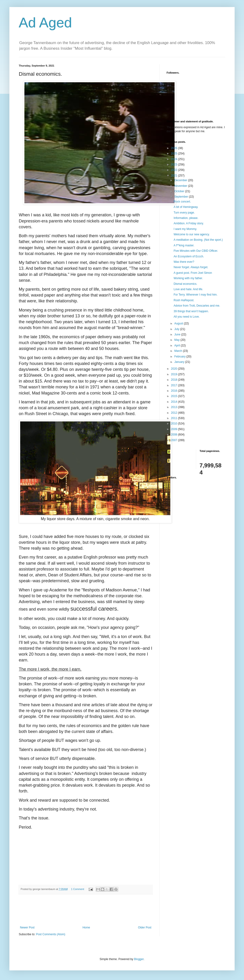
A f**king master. (184, 245)
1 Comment (78, 889)
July (177, 329)
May (177, 340)
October (180, 191)
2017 (175, 385)
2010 (175, 424)
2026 (175, 148)
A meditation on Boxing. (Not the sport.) (198, 240)
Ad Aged (45, 23)
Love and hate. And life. (188, 289)
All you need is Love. (187, 317)
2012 (175, 413)
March (179, 351)
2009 (175, 429)
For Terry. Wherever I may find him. (196, 295)
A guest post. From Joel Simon (193, 273)
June (178, 334)
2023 (175, 165)
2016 (175, 391)
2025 (175, 154)
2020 (175, 369)
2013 (175, 407)
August (179, 323)
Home (86, 927)
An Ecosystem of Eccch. (189, 256)
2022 (175, 170)
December (181, 180)
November (181, 186)
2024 (175, 159)
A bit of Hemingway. (186, 207)
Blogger (139, 959)
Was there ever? (184, 262)
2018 (175, 380)
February (180, 357)
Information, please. (186, 218)
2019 (175, 374)
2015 (175, 396)
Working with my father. (188, 278)
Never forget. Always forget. (191, 267)
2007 (175, 440)
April (177, 345)
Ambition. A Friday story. (189, 223)
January (180, 362)
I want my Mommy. (185, 229)
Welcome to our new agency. (192, 234)
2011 (175, 418)
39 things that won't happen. (191, 311)
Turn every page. (184, 213)
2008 (175, 435)
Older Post (145, 927)
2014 (175, 402)
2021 (175, 176)
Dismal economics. (185, 284)
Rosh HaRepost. (184, 300)
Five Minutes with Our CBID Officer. (196, 251)
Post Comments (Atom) (51, 934)
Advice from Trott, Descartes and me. (197, 306)
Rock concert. (182, 202)
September (182, 197)
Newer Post (27, 927)
